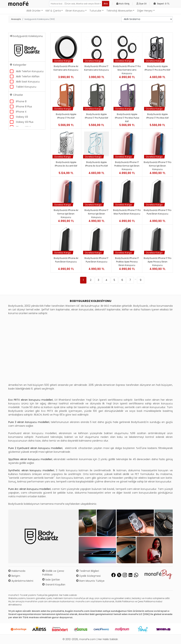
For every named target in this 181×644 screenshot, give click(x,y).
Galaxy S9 (22, 117)
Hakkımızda (17, 571)
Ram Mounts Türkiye (90, 581)
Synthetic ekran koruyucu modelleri (31, 470)
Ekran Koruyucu (75, 11)
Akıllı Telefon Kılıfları (28, 76)
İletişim (14, 576)
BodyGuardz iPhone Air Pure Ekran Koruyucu (66, 260)
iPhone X (21, 112)
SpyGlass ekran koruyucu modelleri (30, 459)
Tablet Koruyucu (26, 87)
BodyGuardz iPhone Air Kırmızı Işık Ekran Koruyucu (66, 214)
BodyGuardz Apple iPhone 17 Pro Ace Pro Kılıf (157, 68)
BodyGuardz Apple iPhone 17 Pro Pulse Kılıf (97, 116)
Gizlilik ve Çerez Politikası (53, 573)
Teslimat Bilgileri (88, 571)
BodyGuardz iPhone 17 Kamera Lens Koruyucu (97, 68)
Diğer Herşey (145, 11)
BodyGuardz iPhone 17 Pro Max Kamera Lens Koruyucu (127, 70)
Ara (106, 4)
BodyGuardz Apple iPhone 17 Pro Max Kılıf (157, 116)
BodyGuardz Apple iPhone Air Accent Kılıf (66, 164)
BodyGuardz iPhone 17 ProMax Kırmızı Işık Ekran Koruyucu (127, 166)
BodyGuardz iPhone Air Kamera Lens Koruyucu (66, 68)
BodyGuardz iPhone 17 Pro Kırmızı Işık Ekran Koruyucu (157, 166)
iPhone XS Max (25, 127)
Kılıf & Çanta (53, 11)
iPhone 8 (21, 101)
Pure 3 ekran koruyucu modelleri (29, 422)
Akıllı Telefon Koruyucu (30, 71)
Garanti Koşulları (54, 585)
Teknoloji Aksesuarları (119, 11)
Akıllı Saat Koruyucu (28, 82)
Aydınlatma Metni (21, 581)
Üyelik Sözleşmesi (88, 576)
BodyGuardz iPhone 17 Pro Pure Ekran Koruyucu (157, 212)
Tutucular (95, 11)
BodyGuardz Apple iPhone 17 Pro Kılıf (66, 116)
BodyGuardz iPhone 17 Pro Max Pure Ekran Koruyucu (127, 212)
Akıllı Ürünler (33, 11)
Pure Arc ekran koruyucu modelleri (30, 489)
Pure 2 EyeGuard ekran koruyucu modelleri (35, 448)
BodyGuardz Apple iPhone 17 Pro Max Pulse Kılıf (127, 118)
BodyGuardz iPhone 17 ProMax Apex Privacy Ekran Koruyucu (127, 262)
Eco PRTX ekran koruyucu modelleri (31, 400)
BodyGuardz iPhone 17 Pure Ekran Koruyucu (96, 260)
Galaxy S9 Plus (25, 122)
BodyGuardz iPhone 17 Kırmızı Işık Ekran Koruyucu (96, 214)
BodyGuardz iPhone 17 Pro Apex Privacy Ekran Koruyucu (157, 262)
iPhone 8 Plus (24, 107)
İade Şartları (51, 580)
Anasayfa (16, 19)
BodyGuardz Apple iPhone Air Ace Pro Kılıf (97, 164)
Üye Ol (141, 4)
